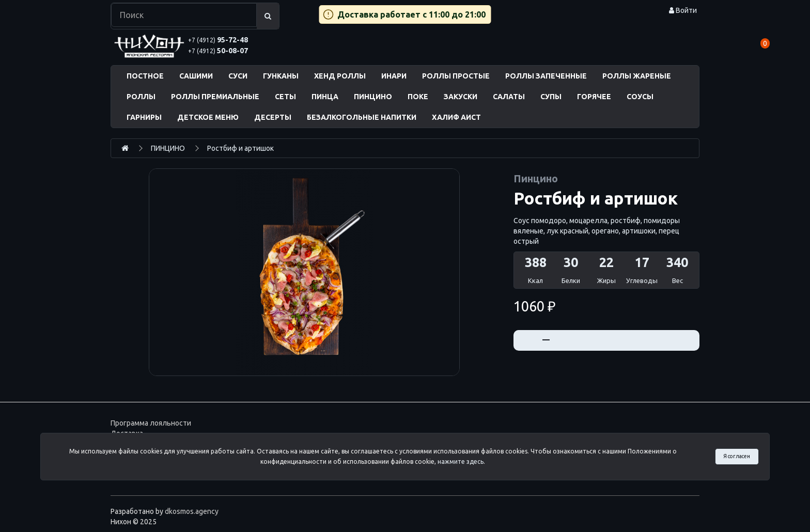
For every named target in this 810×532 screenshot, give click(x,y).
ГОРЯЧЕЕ (594, 97)
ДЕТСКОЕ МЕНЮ (208, 117)
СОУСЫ (640, 97)
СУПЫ (551, 97)
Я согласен (737, 456)
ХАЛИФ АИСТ (456, 117)
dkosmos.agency (192, 511)
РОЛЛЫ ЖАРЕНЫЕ (637, 76)
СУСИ (238, 76)
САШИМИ (196, 76)
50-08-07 (218, 51)
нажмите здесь (461, 461)
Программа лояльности (151, 423)
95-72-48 (218, 40)
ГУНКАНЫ (281, 76)
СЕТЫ (285, 97)
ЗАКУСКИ (461, 97)
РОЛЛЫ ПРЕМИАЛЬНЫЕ (215, 97)
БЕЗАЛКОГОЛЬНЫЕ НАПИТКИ (362, 117)
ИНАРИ (394, 76)
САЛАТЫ (509, 97)
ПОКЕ (418, 97)
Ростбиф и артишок (240, 148)
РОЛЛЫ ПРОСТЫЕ (456, 76)
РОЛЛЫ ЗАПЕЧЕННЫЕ (546, 76)
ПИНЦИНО (373, 97)
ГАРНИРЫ (144, 117)
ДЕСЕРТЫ (273, 117)
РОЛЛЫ (141, 97)
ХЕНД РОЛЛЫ (340, 76)
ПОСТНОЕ (145, 76)
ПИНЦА (325, 97)
